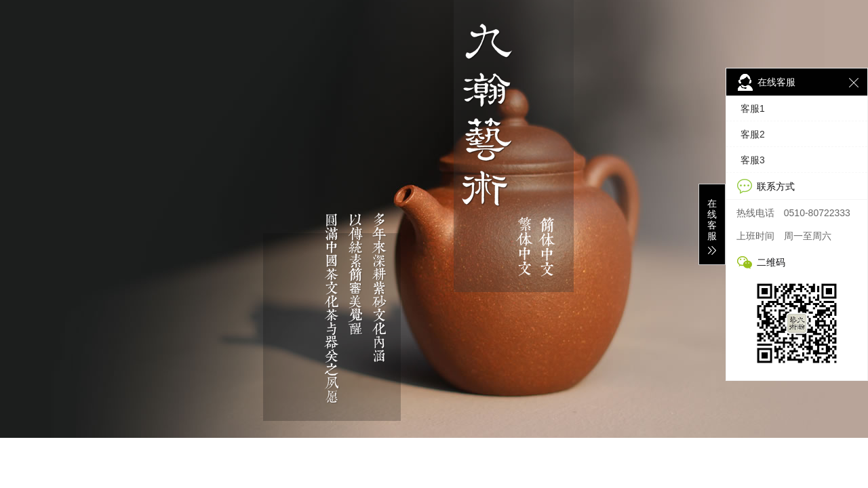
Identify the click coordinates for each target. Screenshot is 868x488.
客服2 (753, 134)
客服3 (753, 160)
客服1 (753, 108)
